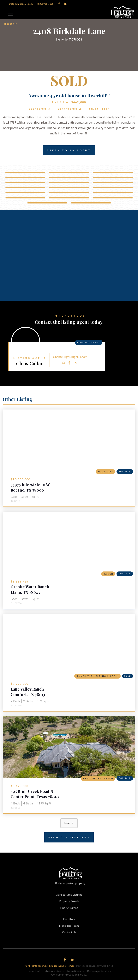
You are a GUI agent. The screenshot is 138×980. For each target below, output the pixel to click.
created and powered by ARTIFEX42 (94, 966)
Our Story (69, 919)
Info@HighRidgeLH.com (20, 4)
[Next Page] (69, 823)
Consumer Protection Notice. (69, 974)
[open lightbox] (25, 173)
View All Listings (67, 837)
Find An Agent (69, 908)
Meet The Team (69, 926)
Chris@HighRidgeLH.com (70, 357)
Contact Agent (89, 342)
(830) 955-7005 (45, 4)
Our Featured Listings (69, 895)
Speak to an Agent (67, 150)
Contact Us (69, 932)
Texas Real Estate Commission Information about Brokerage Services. (69, 971)
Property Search (69, 901)
